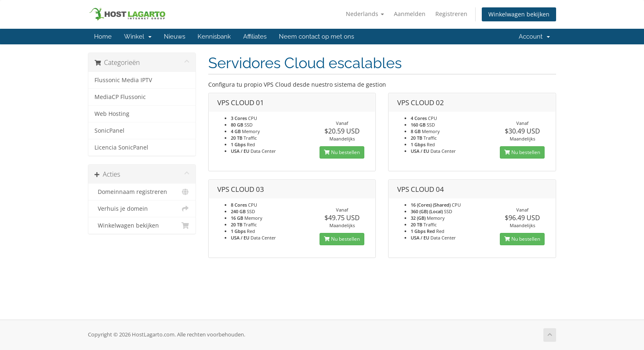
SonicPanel (109, 131)
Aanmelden (410, 14)
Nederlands (365, 14)
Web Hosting (112, 114)
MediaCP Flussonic (120, 97)
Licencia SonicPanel (121, 147)
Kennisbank (214, 37)
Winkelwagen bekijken (519, 14)
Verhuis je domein (142, 209)
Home (103, 37)
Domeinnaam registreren (142, 192)
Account (534, 37)
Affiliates (255, 37)
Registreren (451, 14)
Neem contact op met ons (316, 37)
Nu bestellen (342, 152)
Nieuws (175, 37)
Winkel (138, 37)
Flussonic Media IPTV (123, 80)
